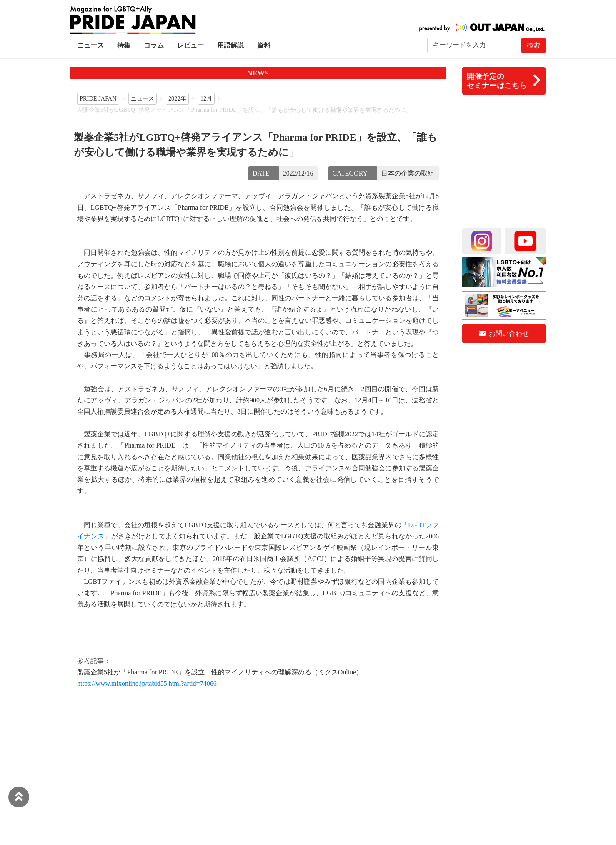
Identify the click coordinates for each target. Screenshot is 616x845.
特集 (124, 45)
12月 (206, 98)
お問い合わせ (504, 333)
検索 (533, 45)
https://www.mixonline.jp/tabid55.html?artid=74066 (147, 683)
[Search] (473, 45)
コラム (154, 45)
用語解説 (230, 45)
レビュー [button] (190, 45)
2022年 (177, 98)
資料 (264, 45)
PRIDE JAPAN (98, 98)
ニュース (90, 45)
